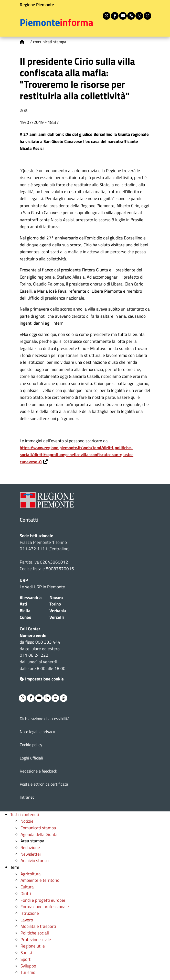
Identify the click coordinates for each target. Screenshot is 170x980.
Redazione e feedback (38, 771)
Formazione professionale (45, 907)
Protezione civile (36, 940)
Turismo (28, 972)
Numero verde (33, 635)
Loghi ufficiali (31, 758)
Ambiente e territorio (40, 880)
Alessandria (31, 598)
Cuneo (25, 617)
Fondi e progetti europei (43, 900)
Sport (25, 959)
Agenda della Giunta (39, 834)
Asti (23, 604)
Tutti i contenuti (25, 814)
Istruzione (30, 913)
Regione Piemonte (37, 5)
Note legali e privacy (37, 732)
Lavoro (27, 920)
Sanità (26, 953)
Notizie (27, 821)
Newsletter (31, 854)
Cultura (27, 887)
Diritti (26, 894)
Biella (25, 611)
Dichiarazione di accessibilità (45, 719)
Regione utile (33, 946)
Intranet (27, 797)
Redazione (30, 847)
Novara (56, 598)
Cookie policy (31, 745)
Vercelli (57, 617)
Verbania (58, 611)
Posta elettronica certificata (44, 784)
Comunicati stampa (38, 828)
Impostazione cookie (42, 679)
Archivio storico (35, 861)
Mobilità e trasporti (38, 926)
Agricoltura (31, 874)
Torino (55, 604)
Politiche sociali (35, 933)
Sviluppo (28, 966)
